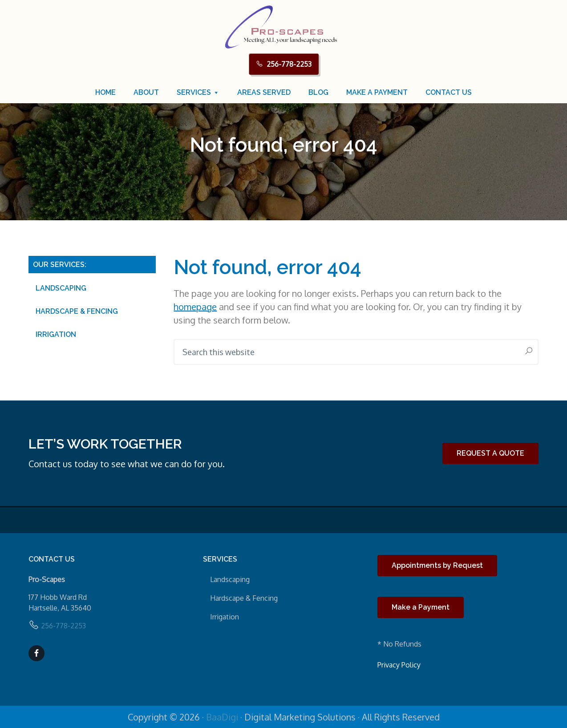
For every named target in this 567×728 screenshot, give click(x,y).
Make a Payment (421, 607)
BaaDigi (222, 717)
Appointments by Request (437, 565)
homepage (195, 307)
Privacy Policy (399, 665)
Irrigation (56, 334)
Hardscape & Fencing (77, 311)
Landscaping (61, 288)
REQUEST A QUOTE (490, 453)
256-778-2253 (289, 64)
